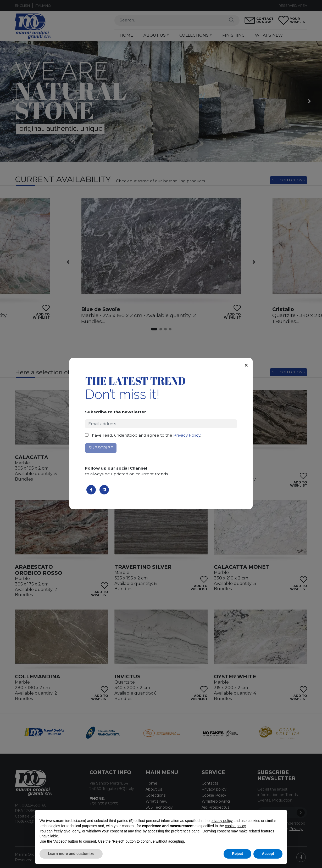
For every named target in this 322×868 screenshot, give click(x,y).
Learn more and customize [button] (71, 854)
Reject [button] (237, 854)
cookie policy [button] (235, 826)
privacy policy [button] (221, 821)
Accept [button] (268, 854)
